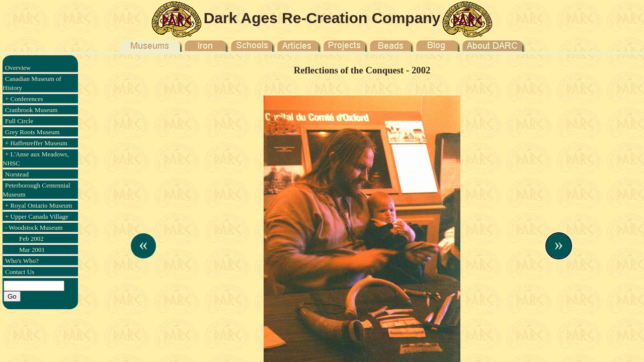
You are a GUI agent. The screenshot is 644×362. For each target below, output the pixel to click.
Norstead (17, 174)
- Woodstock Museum (34, 228)
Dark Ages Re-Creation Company (322, 18)
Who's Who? (22, 261)
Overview (18, 68)
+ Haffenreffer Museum (36, 143)
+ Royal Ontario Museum (38, 205)
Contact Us (20, 272)
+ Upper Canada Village (37, 216)
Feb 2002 (31, 239)
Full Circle (19, 121)
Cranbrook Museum (31, 110)
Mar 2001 (32, 250)
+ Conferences (24, 99)
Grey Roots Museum (32, 132)
